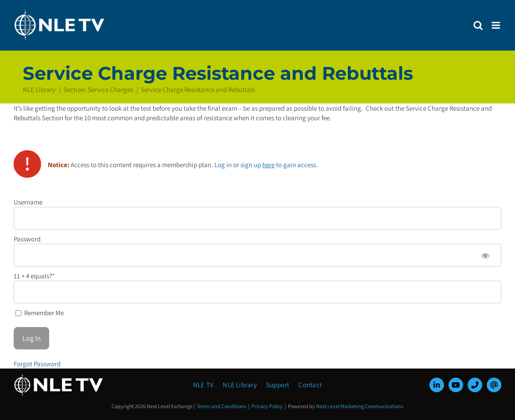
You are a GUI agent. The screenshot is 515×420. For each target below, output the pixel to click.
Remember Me (40, 313)
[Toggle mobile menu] (497, 25)
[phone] (475, 385)
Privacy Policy (267, 406)
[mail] (494, 385)
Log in (223, 165)
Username (28, 202)
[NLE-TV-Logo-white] (59, 376)
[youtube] (456, 385)
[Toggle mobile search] (478, 25)
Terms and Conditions (222, 406)
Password (27, 239)
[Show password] (485, 255)
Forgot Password (37, 364)
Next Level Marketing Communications (360, 406)
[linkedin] (437, 385)
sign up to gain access (278, 165)
